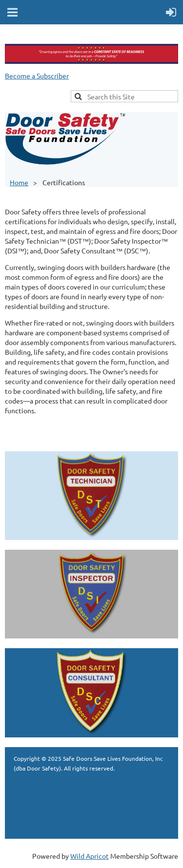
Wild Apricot (90, 856)
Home (19, 182)
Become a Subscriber (37, 76)
